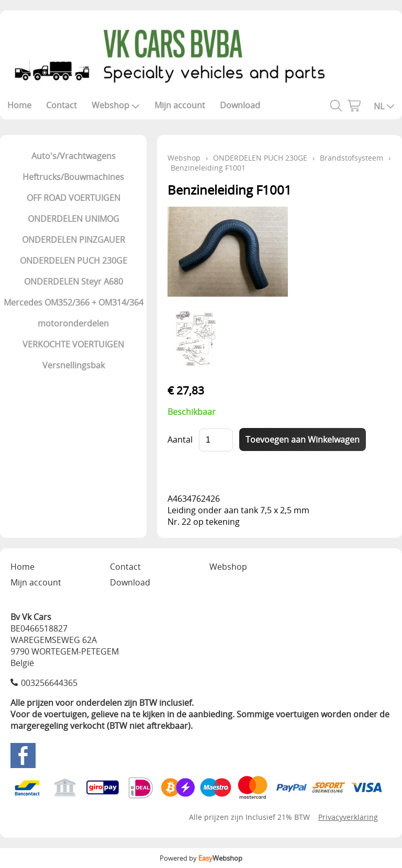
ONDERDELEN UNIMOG (74, 219)
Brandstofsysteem (351, 158)
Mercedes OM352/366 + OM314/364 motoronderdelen (74, 313)
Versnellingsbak (74, 365)
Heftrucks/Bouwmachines (73, 177)
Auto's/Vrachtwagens (74, 156)
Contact (62, 105)
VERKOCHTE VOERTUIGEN (73, 344)
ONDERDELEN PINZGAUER (74, 240)
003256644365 (49, 683)
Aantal (180, 439)
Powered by (201, 858)
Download (240, 105)
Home (19, 105)
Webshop (116, 105)
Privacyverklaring (348, 817)
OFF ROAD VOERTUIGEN (74, 198)
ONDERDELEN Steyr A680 (74, 281)
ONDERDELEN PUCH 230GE (74, 261)
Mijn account (180, 105)
